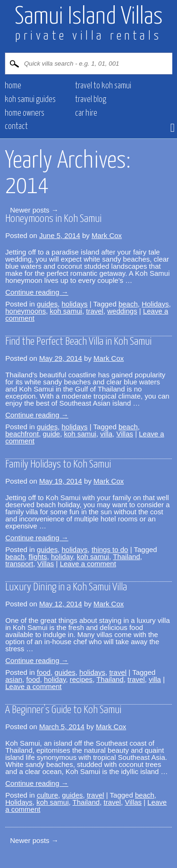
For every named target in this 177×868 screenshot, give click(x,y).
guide (51, 434)
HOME (13, 86)
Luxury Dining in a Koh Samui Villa (66, 587)
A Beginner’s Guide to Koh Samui (63, 710)
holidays (75, 304)
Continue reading (37, 292)
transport (19, 564)
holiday (62, 557)
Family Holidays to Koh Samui (58, 464)
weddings (122, 311)
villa (106, 434)
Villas (125, 434)
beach (128, 304)
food (44, 672)
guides (47, 304)
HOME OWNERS (25, 113)
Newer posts (34, 210)
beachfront (22, 434)
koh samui (66, 311)
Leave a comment (88, 564)
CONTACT (16, 127)
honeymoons (25, 311)
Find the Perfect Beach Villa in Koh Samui (78, 342)
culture (47, 795)
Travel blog (91, 100)
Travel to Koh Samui (103, 86)
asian (14, 679)
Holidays (155, 304)
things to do (110, 549)
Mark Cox (107, 235)
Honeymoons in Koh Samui (53, 219)
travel (95, 311)
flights (38, 557)
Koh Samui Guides (30, 100)
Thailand (126, 557)
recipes (81, 679)
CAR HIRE (86, 113)
